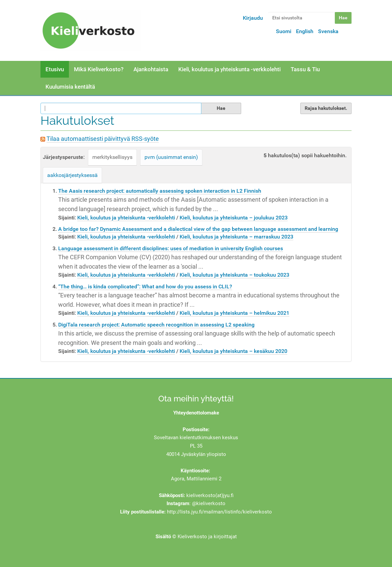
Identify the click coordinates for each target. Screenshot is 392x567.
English (305, 31)
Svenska (328, 31)
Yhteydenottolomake (196, 413)
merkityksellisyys (112, 157)
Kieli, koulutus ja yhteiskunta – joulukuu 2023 (234, 218)
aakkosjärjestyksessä (72, 175)
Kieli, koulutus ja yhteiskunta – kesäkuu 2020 (233, 351)
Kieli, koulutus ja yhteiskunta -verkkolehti (229, 69)
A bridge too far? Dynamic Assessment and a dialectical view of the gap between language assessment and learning (198, 229)
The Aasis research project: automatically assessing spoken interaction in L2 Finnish (160, 191)
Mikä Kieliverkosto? (99, 69)
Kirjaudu (253, 18)
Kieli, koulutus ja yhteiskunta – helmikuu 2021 (234, 313)
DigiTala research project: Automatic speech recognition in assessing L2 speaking (156, 325)
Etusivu (55, 69)
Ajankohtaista (151, 69)
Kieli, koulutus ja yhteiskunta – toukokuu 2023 (234, 275)
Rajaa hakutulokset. (326, 108)
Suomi (284, 31)
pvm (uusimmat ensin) (171, 157)
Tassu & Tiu (305, 69)
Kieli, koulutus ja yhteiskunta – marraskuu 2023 (236, 237)
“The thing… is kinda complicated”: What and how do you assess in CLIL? (145, 287)
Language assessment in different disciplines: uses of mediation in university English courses (171, 248)
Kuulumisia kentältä (70, 87)
